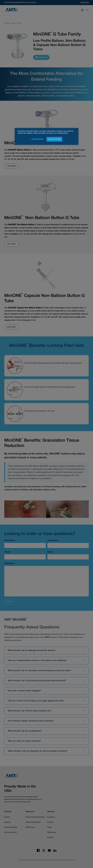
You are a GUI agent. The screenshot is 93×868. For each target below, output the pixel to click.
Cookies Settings (37, 139)
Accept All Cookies (54, 139)
